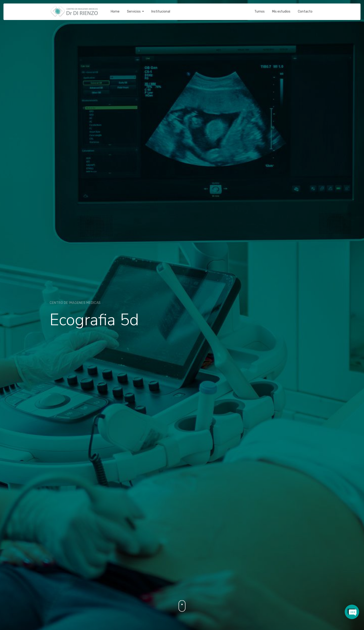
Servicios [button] (134, 8)
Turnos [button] (260, 8)
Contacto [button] (305, 8)
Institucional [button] (161, 8)
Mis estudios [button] (281, 8)
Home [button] (115, 8)
